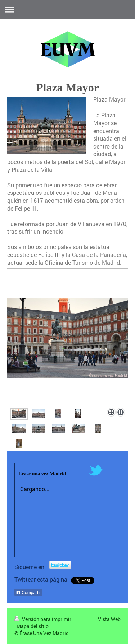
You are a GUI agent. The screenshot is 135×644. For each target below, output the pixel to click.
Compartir (28, 593)
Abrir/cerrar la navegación (67, 10)
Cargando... (35, 489)
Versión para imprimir (43, 619)
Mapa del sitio (33, 626)
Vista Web (109, 619)
